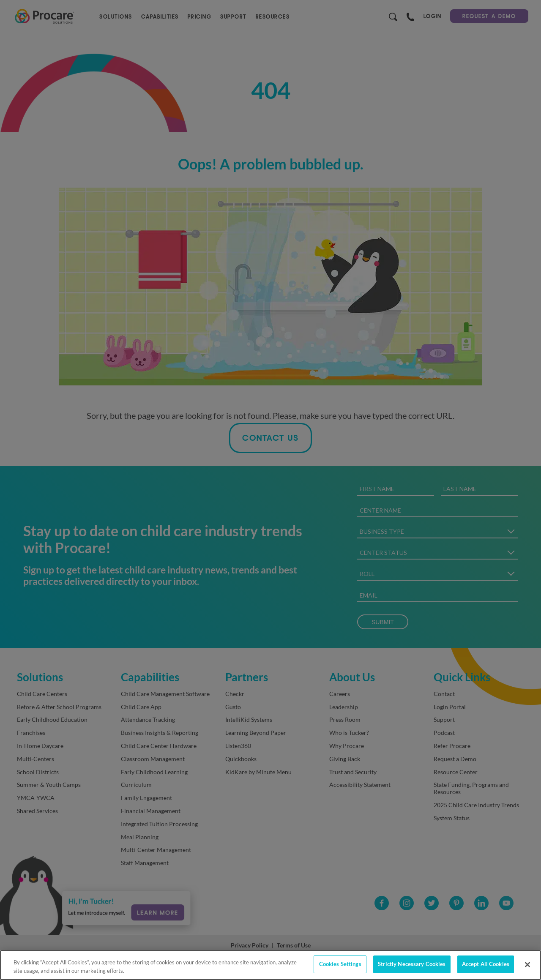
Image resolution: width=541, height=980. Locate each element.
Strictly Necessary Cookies (412, 964)
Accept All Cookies (486, 964)
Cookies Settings (340, 964)
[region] (270, 965)
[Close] (527, 964)
